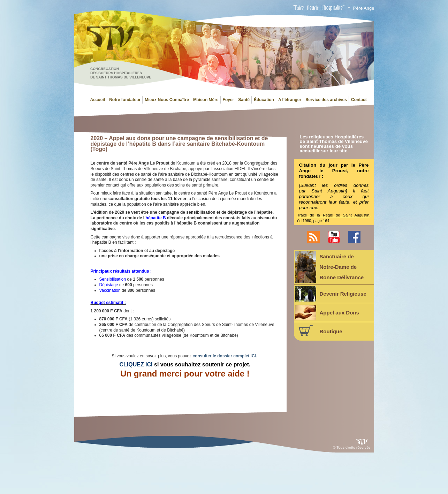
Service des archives (326, 100)
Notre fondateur (125, 100)
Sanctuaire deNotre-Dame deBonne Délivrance (330, 267)
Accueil (98, 100)
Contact (359, 100)
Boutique (319, 330)
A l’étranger (290, 100)
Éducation (264, 100)
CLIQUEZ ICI (136, 364)
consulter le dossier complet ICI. (225, 356)
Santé (244, 100)
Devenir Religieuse (331, 294)
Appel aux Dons (327, 313)
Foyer (229, 100)
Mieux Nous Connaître (167, 100)
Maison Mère (206, 100)
